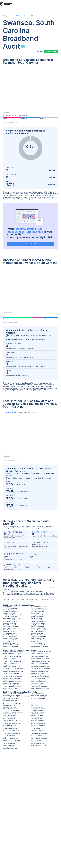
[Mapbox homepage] (8, 113)
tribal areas (40, 588)
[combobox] (30, 600)
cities (24, 588)
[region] (30, 90)
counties (30, 588)
